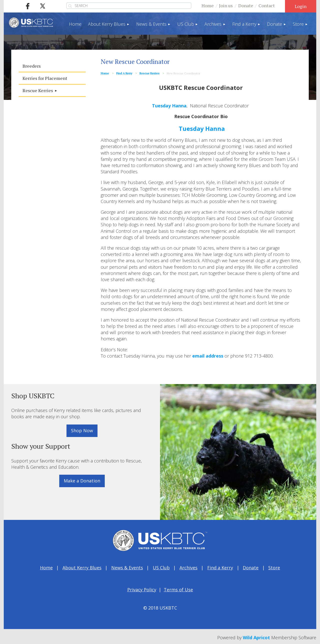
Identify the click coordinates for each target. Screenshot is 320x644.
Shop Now (82, 430)
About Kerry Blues (82, 568)
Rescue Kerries (149, 73)
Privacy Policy (142, 590)
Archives (188, 568)
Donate (246, 5)
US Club (161, 568)
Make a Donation (82, 481)
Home (208, 5)
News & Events (127, 568)
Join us (226, 5)
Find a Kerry (124, 73)
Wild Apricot (256, 638)
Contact (267, 5)
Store (274, 568)
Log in (301, 6)
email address (208, 356)
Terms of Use (178, 590)
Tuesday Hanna (169, 106)
